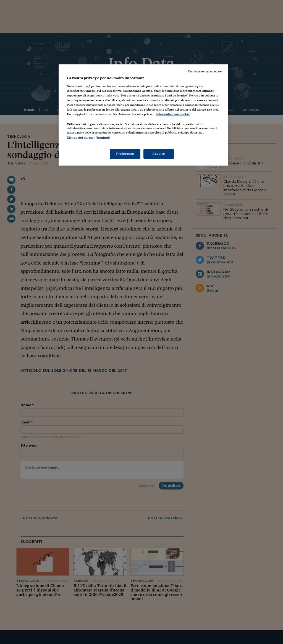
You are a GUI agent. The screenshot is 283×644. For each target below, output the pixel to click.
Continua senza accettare (205, 71)
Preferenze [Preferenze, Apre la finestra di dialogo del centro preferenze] (125, 154)
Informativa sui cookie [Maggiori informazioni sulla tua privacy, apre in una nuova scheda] (173, 114)
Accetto (159, 154)
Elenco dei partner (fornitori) (89, 138)
